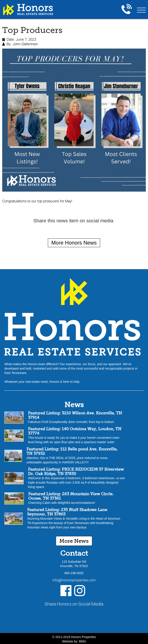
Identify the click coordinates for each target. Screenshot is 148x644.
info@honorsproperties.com (74, 580)
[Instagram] (80, 591)
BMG (82, 641)
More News (74, 541)
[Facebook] (66, 591)
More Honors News (74, 243)
